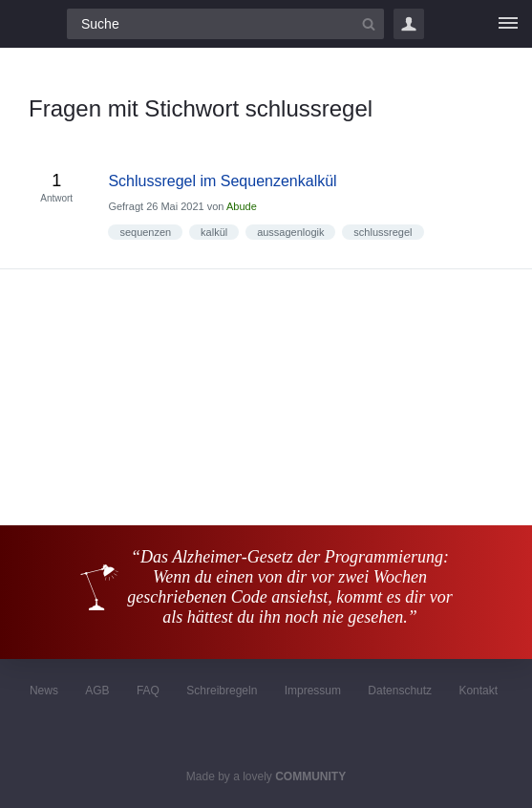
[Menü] (508, 24)
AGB (97, 691)
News (44, 691)
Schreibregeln (222, 691)
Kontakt (478, 691)
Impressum (313, 691)
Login (409, 24)
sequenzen (145, 232)
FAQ (148, 691)
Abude (242, 206)
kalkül (214, 232)
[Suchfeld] (225, 24)
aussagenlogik (290, 232)
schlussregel (383, 232)
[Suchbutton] (369, 24)
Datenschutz (400, 691)
